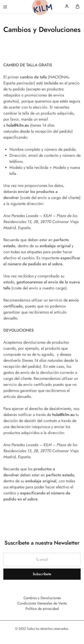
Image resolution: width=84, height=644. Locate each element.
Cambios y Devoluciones (42, 598)
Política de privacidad (42, 609)
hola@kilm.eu (18, 125)
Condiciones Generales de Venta (42, 603)
